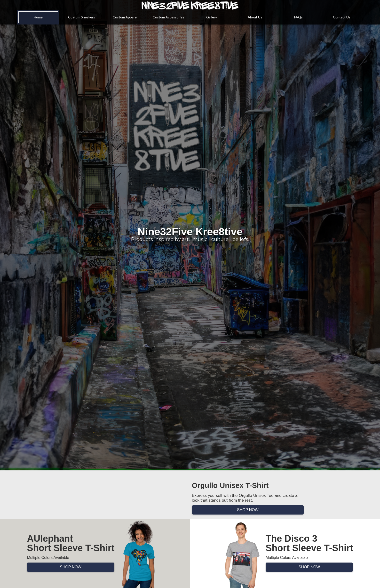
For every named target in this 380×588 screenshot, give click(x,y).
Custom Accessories (168, 17)
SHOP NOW (248, 510)
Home (38, 17)
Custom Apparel (125, 17)
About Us (255, 17)
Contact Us (342, 17)
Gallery (212, 17)
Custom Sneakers (82, 17)
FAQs (298, 17)
